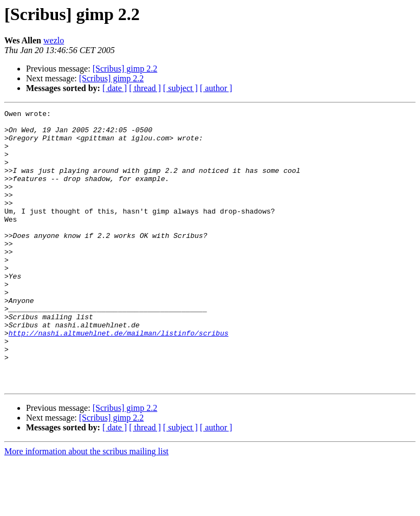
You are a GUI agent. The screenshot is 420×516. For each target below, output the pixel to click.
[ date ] (115, 88)
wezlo (54, 40)
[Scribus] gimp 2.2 (125, 69)
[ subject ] (180, 88)
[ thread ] (145, 88)
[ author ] (216, 88)
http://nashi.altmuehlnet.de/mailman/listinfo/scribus (119, 378)
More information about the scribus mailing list (86, 507)
